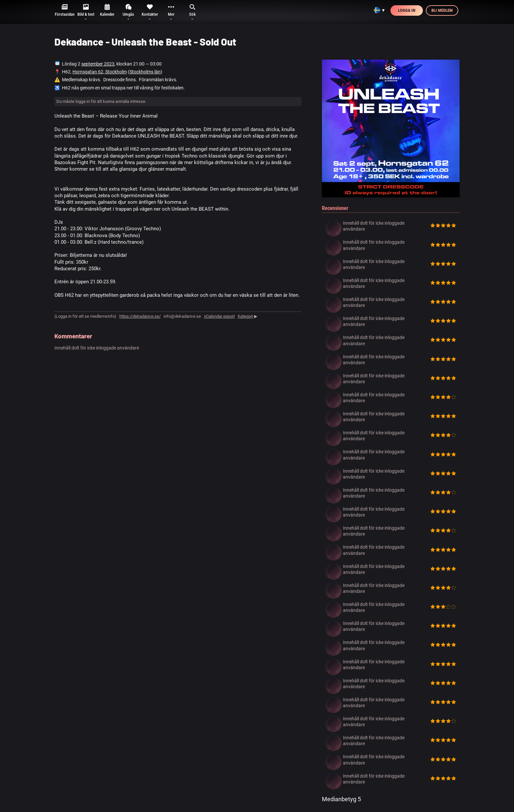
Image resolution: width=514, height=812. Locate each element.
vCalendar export (219, 316)
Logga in (407, 10)
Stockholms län (145, 72)
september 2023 (98, 64)
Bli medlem (442, 10)
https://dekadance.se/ (140, 316)
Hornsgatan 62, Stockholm (100, 72)
